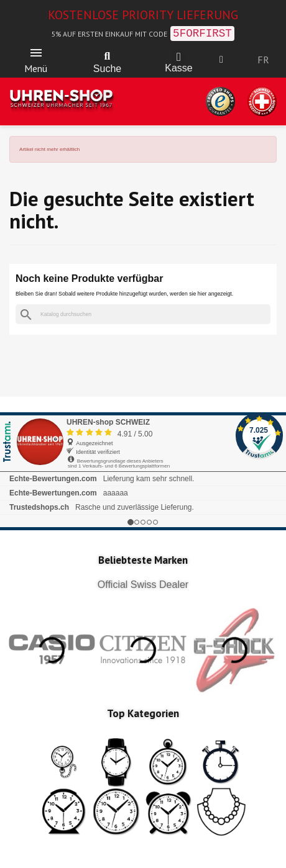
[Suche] (143, 314)
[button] (108, 57)
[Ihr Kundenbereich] (221, 60)
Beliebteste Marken (143, 560)
